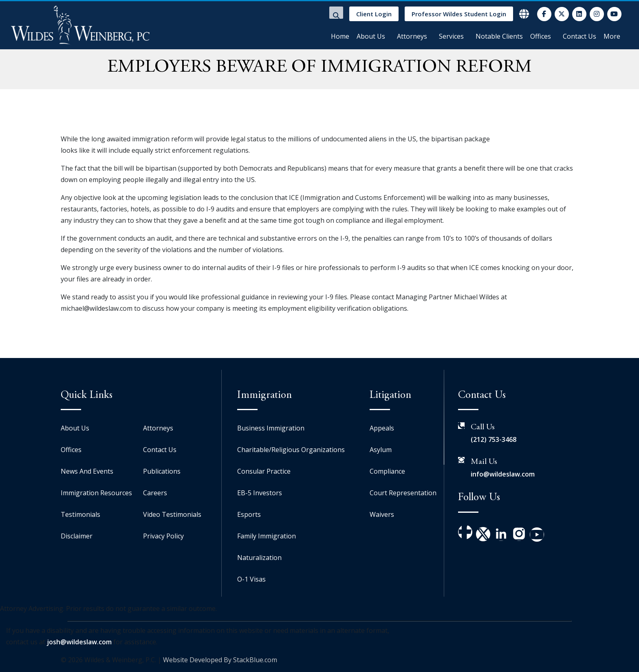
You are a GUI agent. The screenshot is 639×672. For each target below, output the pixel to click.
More (612, 36)
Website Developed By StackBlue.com (220, 660)
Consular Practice (264, 471)
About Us (371, 36)
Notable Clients (499, 36)
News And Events (87, 471)
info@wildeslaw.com (503, 474)
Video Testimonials (172, 514)
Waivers (382, 514)
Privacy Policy (163, 536)
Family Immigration (267, 536)
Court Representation (403, 493)
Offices (541, 36)
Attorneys (412, 36)
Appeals (382, 428)
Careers (155, 493)
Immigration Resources (96, 493)
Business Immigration (271, 428)
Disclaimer (77, 536)
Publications (162, 471)
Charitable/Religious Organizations (291, 450)
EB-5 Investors (260, 493)
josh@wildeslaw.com (79, 642)
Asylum (381, 450)
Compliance (387, 471)
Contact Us (580, 36)
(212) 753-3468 (494, 439)
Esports (249, 514)
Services (451, 36)
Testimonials (80, 514)
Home (340, 36)
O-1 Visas (251, 579)
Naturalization (259, 558)
